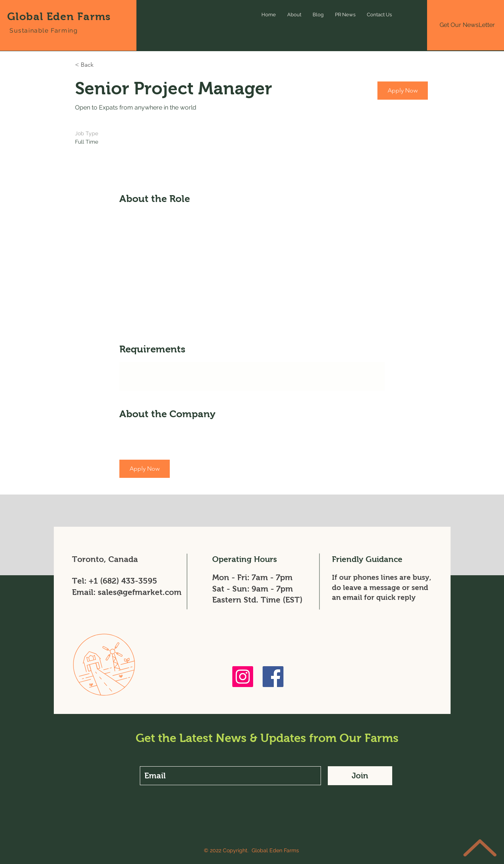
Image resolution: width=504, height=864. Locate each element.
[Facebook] (273, 677)
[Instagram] (243, 677)
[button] (403, 91)
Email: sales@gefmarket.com (127, 592)
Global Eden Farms (59, 16)
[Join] (360, 776)
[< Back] (102, 65)
